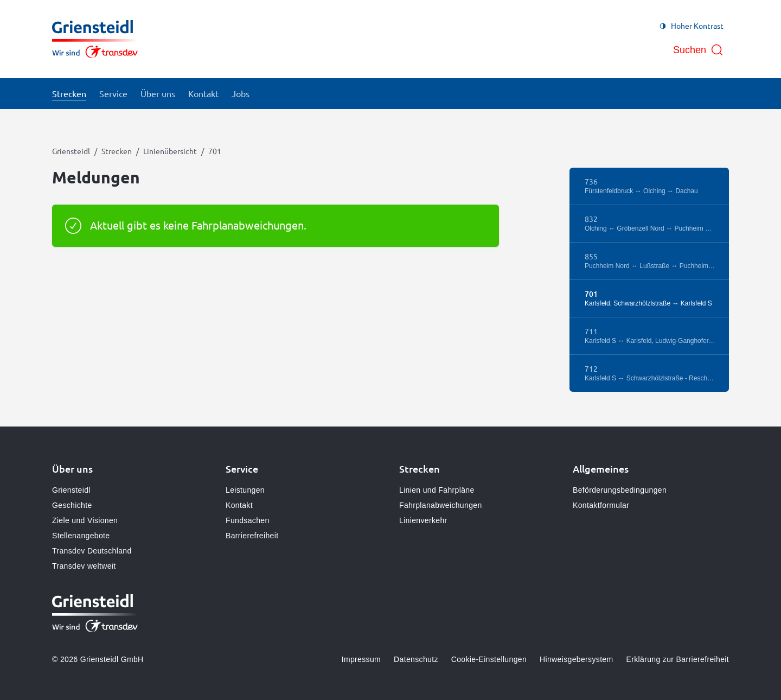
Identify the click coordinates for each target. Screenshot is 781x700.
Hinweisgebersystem (576, 659)
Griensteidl (71, 151)
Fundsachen (248, 520)
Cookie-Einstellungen (489, 659)
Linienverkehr (423, 520)
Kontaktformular (601, 505)
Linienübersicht (170, 151)
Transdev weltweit (84, 566)
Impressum (361, 659)
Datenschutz (416, 659)
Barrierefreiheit (252, 536)
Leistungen (245, 490)
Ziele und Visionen (85, 520)
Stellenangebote (81, 536)
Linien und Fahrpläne (437, 490)
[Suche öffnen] (698, 50)
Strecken (117, 151)
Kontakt (239, 505)
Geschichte (72, 505)
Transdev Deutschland (92, 551)
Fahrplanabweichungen (441, 505)
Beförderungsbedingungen (620, 490)
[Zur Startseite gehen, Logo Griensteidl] (95, 39)
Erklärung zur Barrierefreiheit (678, 659)
